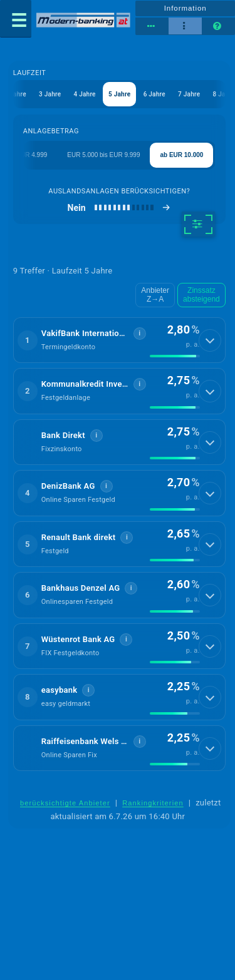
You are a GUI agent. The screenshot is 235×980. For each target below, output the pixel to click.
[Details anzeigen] (210, 340)
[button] (119, 340)
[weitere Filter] (198, 224)
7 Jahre (189, 94)
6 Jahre (154, 94)
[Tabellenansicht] (152, 26)
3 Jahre (50, 94)
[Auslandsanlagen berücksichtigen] (119, 208)
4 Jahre (84, 94)
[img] (175, 356)
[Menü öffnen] (16, 19)
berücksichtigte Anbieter (65, 803)
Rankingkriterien (153, 803)
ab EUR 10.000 (181, 155)
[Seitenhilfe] (218, 26)
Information (185, 8)
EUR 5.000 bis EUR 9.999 (103, 155)
